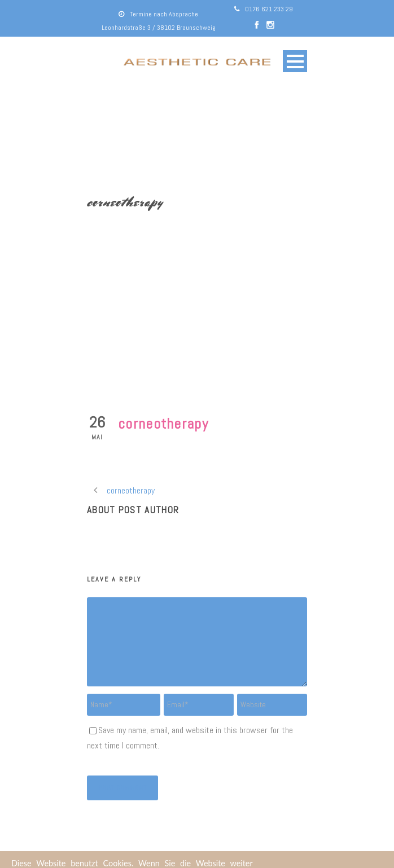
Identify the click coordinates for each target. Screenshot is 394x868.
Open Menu (295, 61)
